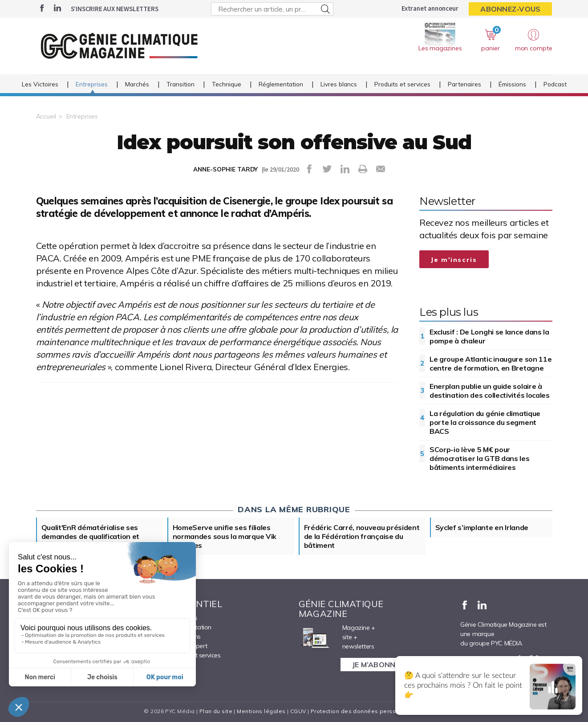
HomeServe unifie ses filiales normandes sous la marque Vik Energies (225, 536)
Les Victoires (40, 84)
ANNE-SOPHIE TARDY (225, 169)
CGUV (298, 711)
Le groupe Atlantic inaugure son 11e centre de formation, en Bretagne (491, 363)
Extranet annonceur (430, 8)
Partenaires (464, 84)
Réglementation (281, 84)
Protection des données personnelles (364, 711)
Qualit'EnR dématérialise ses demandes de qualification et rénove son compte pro (91, 536)
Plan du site (216, 711)
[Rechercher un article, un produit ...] (272, 9)
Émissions (512, 84)
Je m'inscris (454, 260)
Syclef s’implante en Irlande (482, 527)
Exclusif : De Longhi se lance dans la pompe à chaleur (489, 336)
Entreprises (92, 84)
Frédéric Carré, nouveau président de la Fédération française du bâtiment (362, 536)
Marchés (137, 84)
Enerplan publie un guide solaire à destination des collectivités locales (490, 391)
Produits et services (402, 84)
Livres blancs (339, 84)
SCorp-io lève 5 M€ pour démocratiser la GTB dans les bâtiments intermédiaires (480, 458)
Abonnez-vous (510, 9)
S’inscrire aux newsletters (115, 9)
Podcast (555, 84)
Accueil (46, 116)
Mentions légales (261, 711)
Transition (180, 84)
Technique (227, 84)
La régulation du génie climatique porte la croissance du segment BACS (485, 422)
